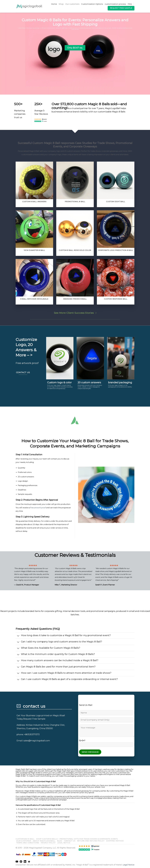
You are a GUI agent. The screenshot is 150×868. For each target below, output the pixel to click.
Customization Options (92, 4)
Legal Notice (64, 843)
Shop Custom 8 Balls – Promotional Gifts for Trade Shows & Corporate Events (77, 839)
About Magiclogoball (44, 841)
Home (54, 4)
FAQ (130, 4)
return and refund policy (91, 841)
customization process (115, 4)
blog (60, 841)
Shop (61, 4)
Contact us (70, 841)
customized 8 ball (25, 839)
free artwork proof (38, 508)
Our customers (72, 4)
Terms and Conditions (28, 843)
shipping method (115, 841)
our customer (24, 841)
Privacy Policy (48, 843)
